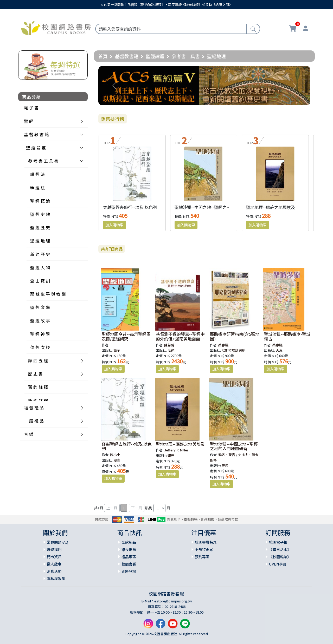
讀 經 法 (37, 174)
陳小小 (115, 455)
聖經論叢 (155, 56)
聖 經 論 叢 (36, 148)
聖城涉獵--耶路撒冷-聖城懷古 (287, 336)
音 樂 (29, 434)
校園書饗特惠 (206, 542)
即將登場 (129, 571)
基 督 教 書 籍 (36, 134)
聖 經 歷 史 (40, 227)
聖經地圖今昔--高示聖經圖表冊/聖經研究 (126, 336)
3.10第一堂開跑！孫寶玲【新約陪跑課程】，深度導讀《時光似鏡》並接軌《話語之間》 (167, 5)
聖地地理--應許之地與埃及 (271, 207)
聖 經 (29, 121)
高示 (117, 350)
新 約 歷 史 (40, 254)
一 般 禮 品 (34, 421)
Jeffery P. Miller (176, 450)
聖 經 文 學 (40, 307)
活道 (171, 350)
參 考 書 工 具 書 (43, 161)
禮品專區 (129, 557)
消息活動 (54, 571)
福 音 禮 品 (34, 408)
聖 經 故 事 (40, 320)
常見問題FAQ (57, 542)
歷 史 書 (35, 374)
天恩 (279, 350)
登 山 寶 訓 (40, 281)
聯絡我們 (54, 549)
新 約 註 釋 (38, 400)
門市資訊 (54, 557)
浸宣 (117, 460)
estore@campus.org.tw (173, 601)
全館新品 (129, 542)
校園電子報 (278, 542)
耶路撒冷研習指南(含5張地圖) (235, 336)
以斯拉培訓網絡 (233, 350)
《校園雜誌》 (280, 557)
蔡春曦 (223, 345)
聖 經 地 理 (40, 241)
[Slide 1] (204, 98)
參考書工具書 (186, 56)
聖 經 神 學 (40, 334)
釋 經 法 (37, 188)
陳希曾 (169, 345)
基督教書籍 (127, 56)
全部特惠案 (204, 549)
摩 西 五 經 (38, 360)
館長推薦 (129, 549)
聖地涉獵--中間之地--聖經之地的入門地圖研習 (217, 207)
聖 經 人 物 (40, 267)
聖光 (171, 455)
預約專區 (202, 557)
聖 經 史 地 (40, 214)
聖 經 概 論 (40, 201)
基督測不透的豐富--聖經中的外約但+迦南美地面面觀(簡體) (180, 339)
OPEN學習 (278, 564)
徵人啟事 (54, 564)
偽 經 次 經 (40, 347)
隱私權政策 (56, 579)
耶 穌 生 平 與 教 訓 (48, 294)
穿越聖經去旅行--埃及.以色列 (130, 207)
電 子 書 (31, 108)
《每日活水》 (280, 549)
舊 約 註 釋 (38, 387)
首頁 (103, 56)
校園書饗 (129, 564)
